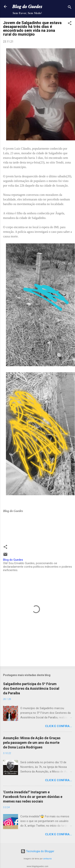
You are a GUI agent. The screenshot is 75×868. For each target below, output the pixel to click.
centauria (47, 859)
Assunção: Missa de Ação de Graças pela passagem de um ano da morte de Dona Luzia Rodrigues (32, 743)
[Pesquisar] (70, 8)
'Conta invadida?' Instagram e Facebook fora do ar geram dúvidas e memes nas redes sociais (33, 797)
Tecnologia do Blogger (37, 851)
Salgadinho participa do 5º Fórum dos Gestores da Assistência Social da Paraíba (31, 688)
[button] (70, 24)
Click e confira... (59, 726)
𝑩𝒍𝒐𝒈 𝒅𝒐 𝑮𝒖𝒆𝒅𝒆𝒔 (27, 7)
